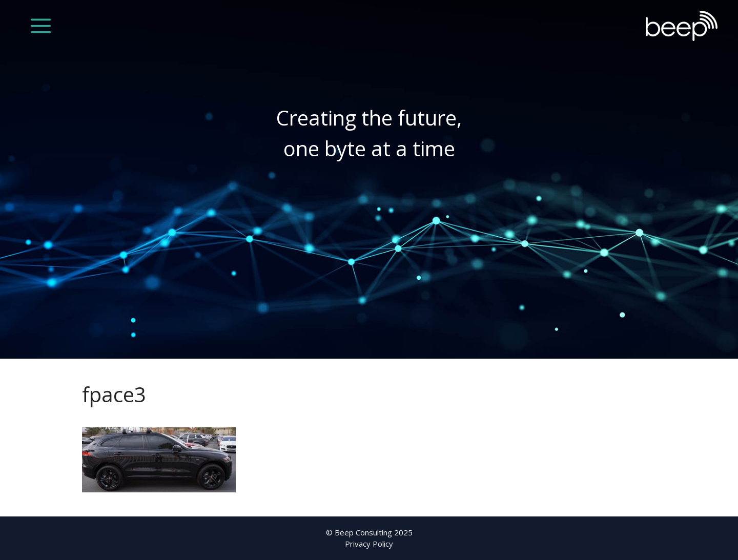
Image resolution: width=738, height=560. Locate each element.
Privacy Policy (369, 544)
